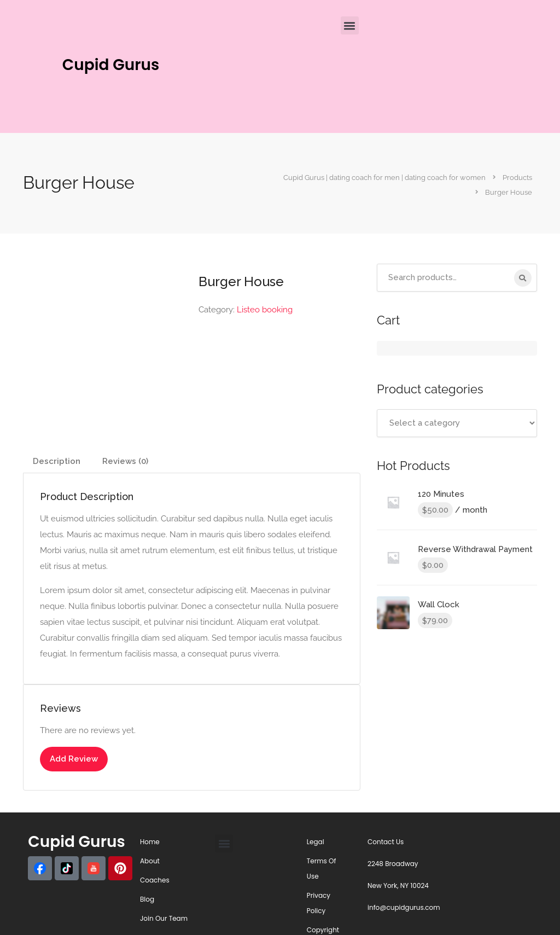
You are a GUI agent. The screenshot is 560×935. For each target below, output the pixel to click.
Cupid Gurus (111, 65)
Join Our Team (164, 918)
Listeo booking (265, 310)
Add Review (74, 759)
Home (150, 842)
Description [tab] (57, 461)
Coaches (155, 880)
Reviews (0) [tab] (125, 461)
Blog (147, 899)
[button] (350, 25)
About (150, 861)
